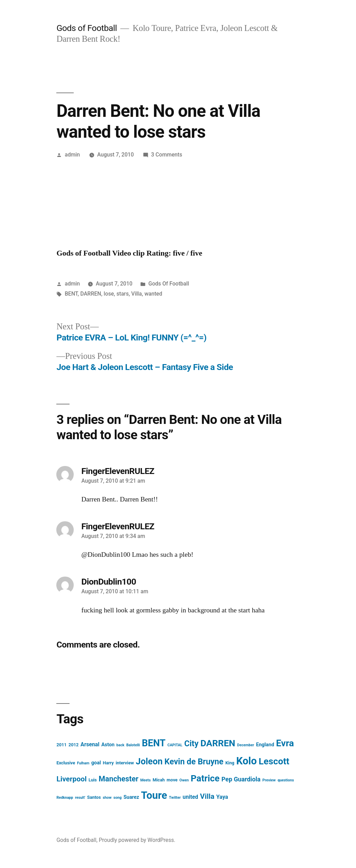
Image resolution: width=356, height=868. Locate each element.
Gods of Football (87, 28)
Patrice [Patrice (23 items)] (205, 778)
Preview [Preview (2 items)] (269, 780)
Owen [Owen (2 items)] (184, 780)
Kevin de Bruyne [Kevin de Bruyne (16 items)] (194, 762)
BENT (71, 294)
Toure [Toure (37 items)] (154, 795)
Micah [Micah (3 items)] (159, 780)
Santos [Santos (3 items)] (94, 797)
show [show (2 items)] (107, 798)
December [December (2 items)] (246, 745)
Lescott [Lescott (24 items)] (274, 761)
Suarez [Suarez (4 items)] (131, 797)
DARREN (91, 294)
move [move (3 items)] (172, 780)
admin (72, 155)
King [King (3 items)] (230, 763)
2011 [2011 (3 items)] (61, 745)
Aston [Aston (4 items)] (108, 745)
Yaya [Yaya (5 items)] (222, 797)
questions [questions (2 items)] (286, 780)
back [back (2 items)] (120, 745)
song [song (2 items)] (118, 798)
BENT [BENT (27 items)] (154, 743)
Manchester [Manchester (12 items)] (119, 779)
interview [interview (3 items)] (125, 763)
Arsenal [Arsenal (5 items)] (90, 744)
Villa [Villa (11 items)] (207, 796)
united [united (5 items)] (190, 797)
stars (123, 294)
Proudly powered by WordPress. (137, 840)
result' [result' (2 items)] (80, 798)
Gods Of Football (169, 284)
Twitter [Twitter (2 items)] (175, 798)
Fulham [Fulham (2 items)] (83, 763)
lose (109, 294)
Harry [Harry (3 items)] (108, 763)
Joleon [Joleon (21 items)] (149, 761)
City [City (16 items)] (191, 744)
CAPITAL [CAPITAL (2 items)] (175, 745)
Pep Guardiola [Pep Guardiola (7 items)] (241, 779)
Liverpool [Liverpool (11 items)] (71, 779)
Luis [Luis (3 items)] (93, 780)
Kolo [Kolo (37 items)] (246, 761)
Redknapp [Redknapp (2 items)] (65, 798)
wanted (153, 294)
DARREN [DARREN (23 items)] (218, 743)
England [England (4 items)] (265, 745)
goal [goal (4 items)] (96, 763)
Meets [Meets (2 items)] (146, 780)
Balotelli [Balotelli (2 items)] (133, 745)
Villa (137, 294)
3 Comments (167, 155)
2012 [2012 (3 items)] (74, 745)
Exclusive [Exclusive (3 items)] (66, 763)
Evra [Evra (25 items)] (285, 743)
